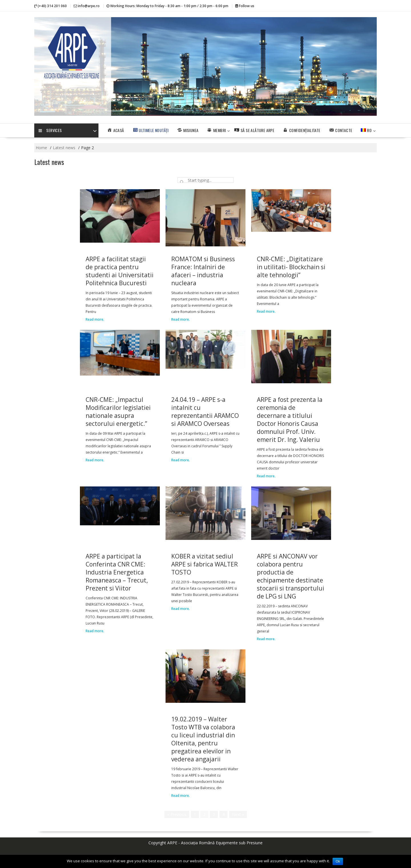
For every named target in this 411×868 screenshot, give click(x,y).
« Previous (177, 814)
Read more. (95, 319)
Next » (238, 814)
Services (50, 131)
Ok (338, 861)
